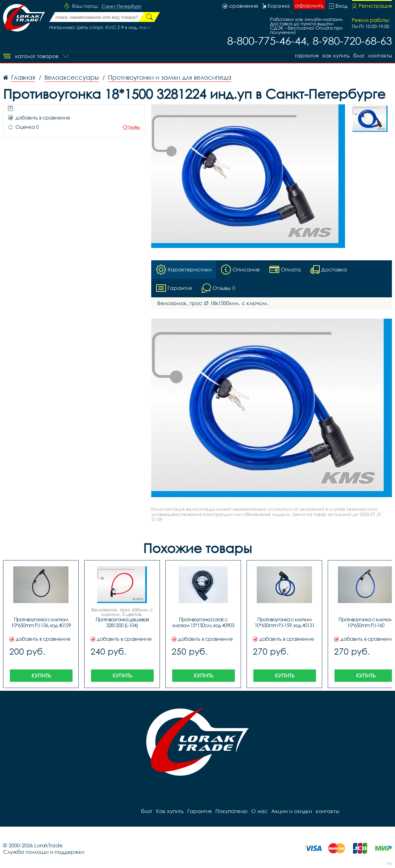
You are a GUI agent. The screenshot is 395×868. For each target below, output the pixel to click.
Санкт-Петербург (121, 6)
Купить (41, 675)
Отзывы (131, 127)
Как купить (336, 55)
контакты (380, 55)
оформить (309, 5)
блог (359, 55)
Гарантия (307, 55)
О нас (259, 811)
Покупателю (231, 811)
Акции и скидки (292, 811)
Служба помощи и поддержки (44, 852)
